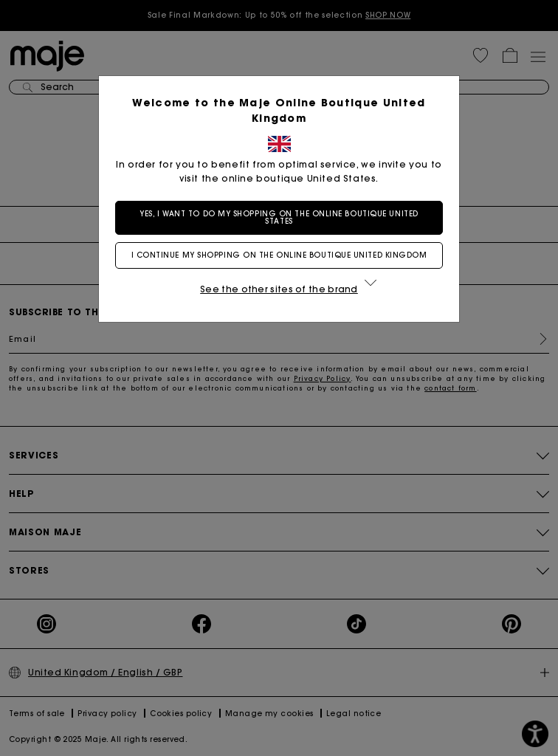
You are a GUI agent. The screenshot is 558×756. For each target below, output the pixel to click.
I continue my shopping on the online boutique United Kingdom (279, 255)
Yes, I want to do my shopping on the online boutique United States (279, 217)
